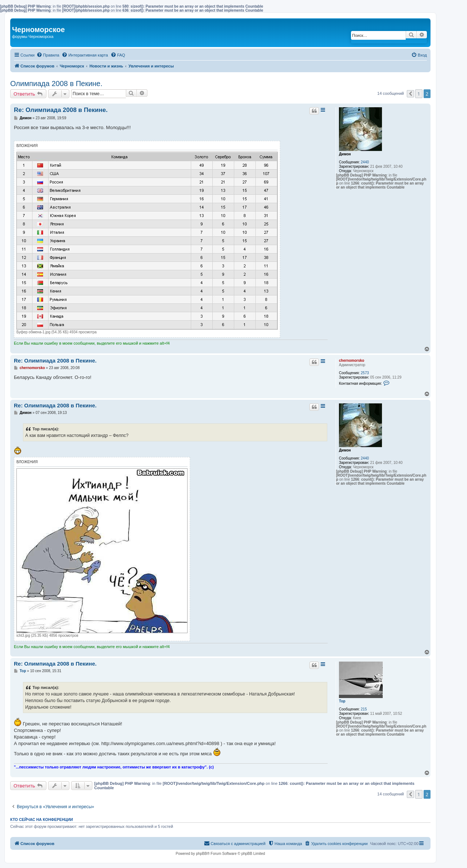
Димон (345, 154)
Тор (342, 701)
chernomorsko (352, 361)
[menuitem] (48, 55)
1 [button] (419, 94)
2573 (365, 373)
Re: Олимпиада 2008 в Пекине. (61, 110)
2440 (365, 162)
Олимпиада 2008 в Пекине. (56, 84)
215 (364, 709)
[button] (410, 94)
